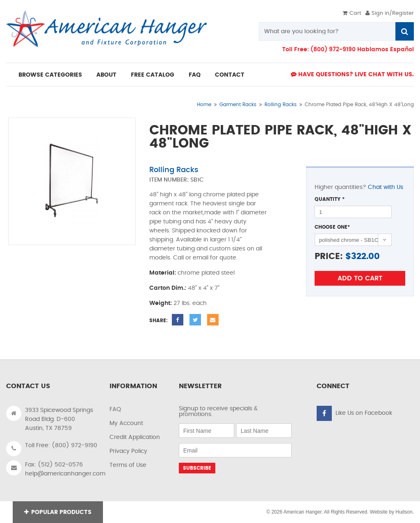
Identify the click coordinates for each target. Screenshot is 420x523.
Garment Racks (238, 105)
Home (204, 105)
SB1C (197, 180)
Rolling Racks (281, 105)
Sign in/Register (390, 13)
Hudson (404, 512)
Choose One (332, 227)
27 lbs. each (190, 303)
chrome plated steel (206, 273)
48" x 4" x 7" (204, 288)
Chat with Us (386, 187)
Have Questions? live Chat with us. (352, 74)
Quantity (330, 199)
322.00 (365, 256)
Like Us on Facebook (364, 413)
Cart (352, 13)
